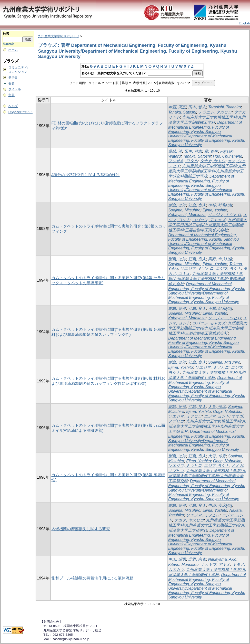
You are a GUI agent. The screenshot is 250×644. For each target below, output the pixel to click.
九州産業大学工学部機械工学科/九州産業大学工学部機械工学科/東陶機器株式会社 (206, 279)
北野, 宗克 (197, 559)
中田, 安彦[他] (220, 506)
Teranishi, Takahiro (224, 107)
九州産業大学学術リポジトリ (59, 36)
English (245, 23)
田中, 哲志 (197, 107)
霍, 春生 (211, 151)
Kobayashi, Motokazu (187, 215)
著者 (11, 83)
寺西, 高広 (177, 107)
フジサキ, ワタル (183, 161)
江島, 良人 (197, 205)
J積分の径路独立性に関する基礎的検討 (86, 175)
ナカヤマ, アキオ (215, 564)
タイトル (15, 89)
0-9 (93, 66)
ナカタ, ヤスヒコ (189, 520)
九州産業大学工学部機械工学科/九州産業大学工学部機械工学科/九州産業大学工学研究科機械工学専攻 (207, 171)
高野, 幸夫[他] (220, 259)
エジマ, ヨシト (228, 269)
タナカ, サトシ (213, 161)
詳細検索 (8, 44)
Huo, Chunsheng (228, 156)
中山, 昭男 (177, 559)
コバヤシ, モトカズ (209, 220)
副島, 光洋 (177, 205)
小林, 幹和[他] (220, 205)
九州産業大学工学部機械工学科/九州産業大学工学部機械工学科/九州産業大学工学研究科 (207, 426)
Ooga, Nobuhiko (227, 412)
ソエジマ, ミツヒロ (225, 215)
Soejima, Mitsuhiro (184, 210)
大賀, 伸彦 (217, 407)
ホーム (13, 50)
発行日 (13, 78)
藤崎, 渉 (175, 151)
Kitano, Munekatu (184, 564)
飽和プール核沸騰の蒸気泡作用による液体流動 (92, 578)
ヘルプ (13, 106)
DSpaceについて (20, 112)
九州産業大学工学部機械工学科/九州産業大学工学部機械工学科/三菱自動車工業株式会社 (208, 225)
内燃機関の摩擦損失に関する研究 (81, 529)
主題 (11, 95)
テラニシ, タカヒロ (215, 112)
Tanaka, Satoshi (182, 112)
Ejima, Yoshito (215, 210)
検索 (6, 34)
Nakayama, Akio (222, 559)
